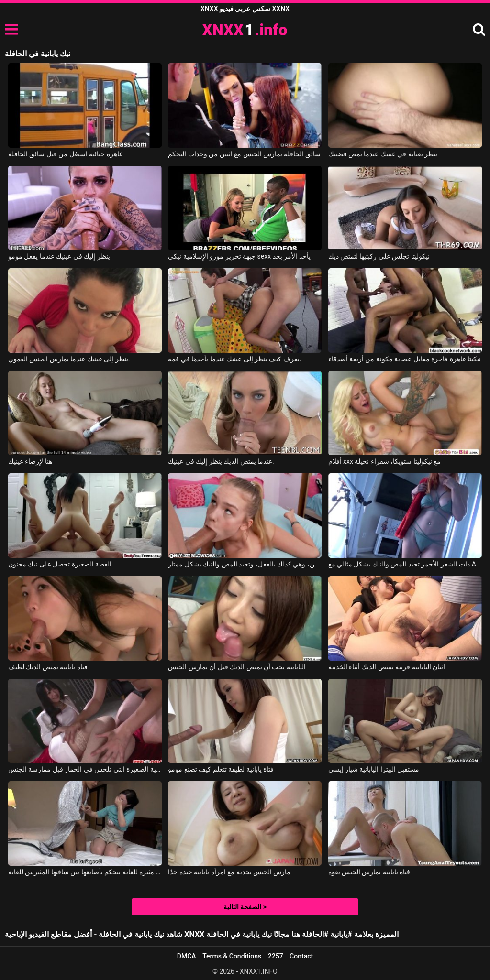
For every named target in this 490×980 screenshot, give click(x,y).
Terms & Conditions (232, 956)
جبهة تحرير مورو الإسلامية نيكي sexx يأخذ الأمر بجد (239, 256)
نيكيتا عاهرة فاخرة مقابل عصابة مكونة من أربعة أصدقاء (405, 359)
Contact (301, 956)
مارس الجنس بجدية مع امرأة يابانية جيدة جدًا (229, 872)
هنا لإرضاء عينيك (30, 461)
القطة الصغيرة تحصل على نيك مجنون (60, 564)
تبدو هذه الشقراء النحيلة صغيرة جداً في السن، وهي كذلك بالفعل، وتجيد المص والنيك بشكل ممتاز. (245, 564)
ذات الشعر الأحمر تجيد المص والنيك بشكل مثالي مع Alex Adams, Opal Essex (405, 564)
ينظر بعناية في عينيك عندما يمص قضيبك (383, 154)
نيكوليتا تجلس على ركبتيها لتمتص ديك (379, 256)
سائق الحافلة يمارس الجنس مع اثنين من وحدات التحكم (244, 154)
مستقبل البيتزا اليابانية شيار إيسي (374, 769)
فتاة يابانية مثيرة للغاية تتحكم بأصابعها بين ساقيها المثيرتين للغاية (85, 872)
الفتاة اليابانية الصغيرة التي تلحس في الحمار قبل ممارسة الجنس (85, 769)
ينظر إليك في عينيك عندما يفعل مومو (59, 256)
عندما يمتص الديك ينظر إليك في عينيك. (221, 461)
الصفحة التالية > (245, 907)
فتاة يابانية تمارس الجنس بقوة (369, 872)
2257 (276, 956)
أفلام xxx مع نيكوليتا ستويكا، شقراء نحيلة (385, 461)
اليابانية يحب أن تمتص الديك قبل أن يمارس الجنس (237, 667)
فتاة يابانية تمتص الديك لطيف (48, 667)
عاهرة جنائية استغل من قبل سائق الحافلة (66, 154)
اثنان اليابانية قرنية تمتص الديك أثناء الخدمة (387, 667)
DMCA (187, 956)
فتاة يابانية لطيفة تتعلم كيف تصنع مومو (221, 769)
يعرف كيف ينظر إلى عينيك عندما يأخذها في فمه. (234, 359)
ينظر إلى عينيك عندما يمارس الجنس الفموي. (69, 359)
